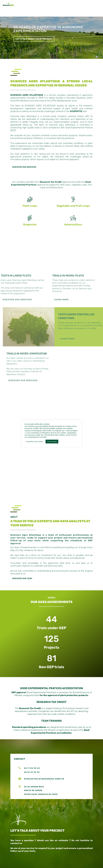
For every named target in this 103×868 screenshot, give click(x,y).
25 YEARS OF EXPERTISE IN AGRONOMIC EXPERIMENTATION (48, 37)
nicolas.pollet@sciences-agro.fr (44, 787)
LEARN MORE (74, 347)
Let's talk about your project (34, 47)
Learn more (54, 308)
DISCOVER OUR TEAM (22, 587)
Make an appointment (74, 810)
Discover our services (24, 175)
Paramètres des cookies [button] (34, 441)
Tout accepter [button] (52, 441)
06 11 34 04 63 (32, 776)
